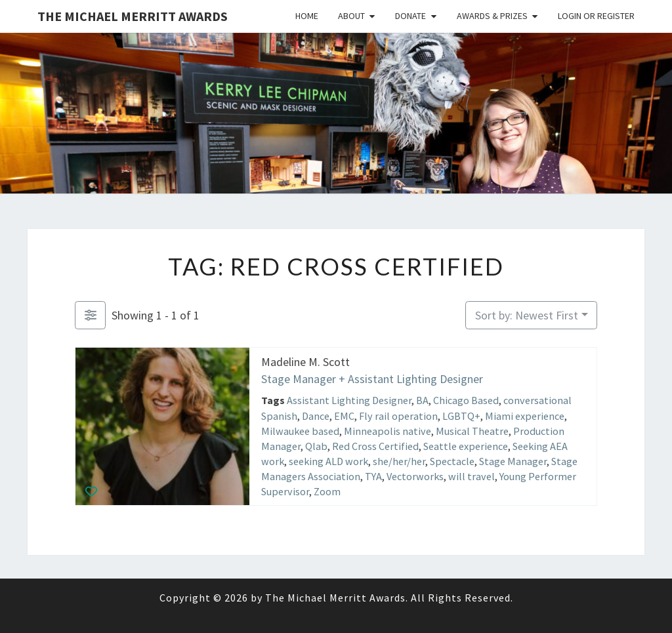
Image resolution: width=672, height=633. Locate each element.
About (351, 16)
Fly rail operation (398, 415)
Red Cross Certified (375, 446)
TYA (373, 476)
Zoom (327, 491)
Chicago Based (466, 400)
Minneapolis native (388, 430)
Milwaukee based (300, 430)
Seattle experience (466, 446)
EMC (344, 415)
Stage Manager (513, 461)
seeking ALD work (328, 461)
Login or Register (596, 16)
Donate (410, 16)
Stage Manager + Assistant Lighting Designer (372, 378)
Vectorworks (415, 476)
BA (422, 400)
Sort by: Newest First (527, 315)
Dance (316, 415)
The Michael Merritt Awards (133, 16)
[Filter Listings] (90, 315)
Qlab (316, 446)
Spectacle (452, 461)
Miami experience (525, 415)
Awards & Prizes (492, 16)
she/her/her (399, 461)
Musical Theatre (472, 430)
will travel (472, 476)
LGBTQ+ (461, 415)
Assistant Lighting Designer (349, 400)
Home (307, 16)
